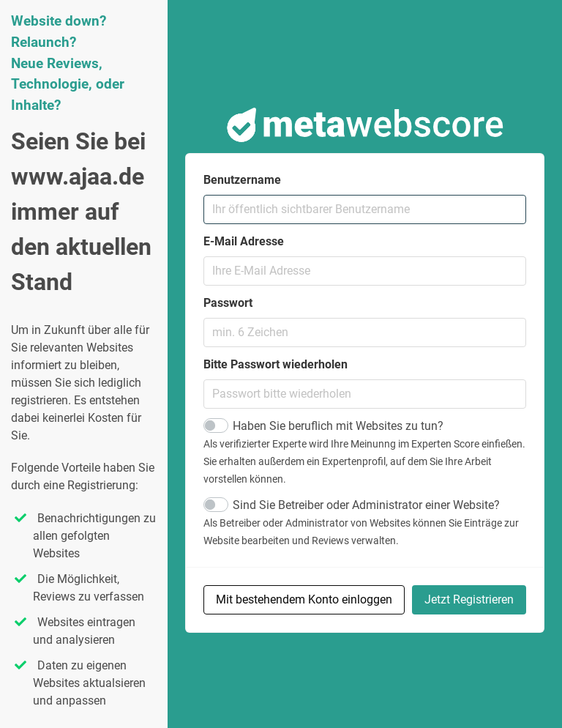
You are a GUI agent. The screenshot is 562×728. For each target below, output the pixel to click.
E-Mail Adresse (244, 241)
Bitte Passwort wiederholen (276, 364)
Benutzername (242, 180)
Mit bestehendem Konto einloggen (304, 599)
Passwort (228, 303)
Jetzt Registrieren (469, 599)
